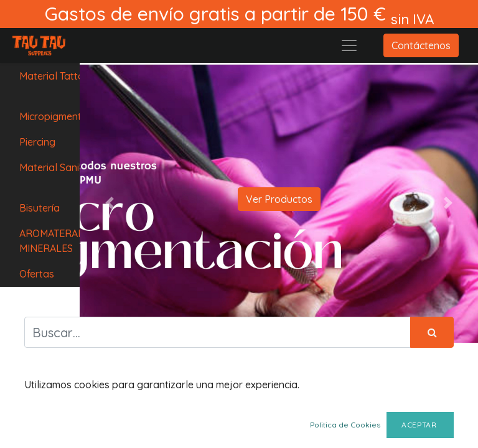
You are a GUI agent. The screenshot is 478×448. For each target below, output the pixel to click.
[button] (110, 203)
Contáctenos (421, 45)
